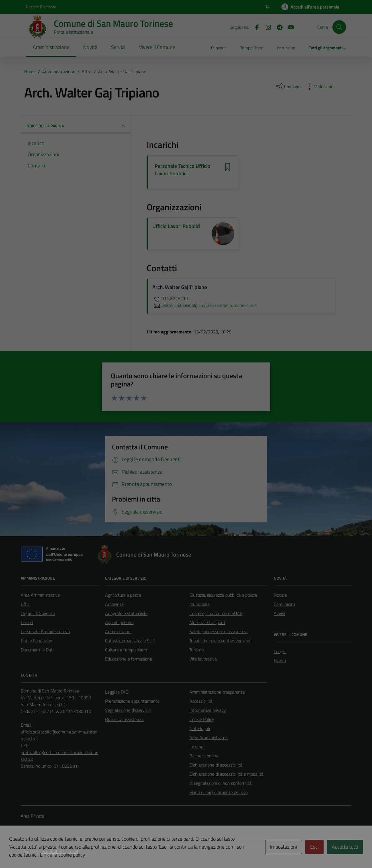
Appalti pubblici (119, 622)
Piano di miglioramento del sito (218, 792)
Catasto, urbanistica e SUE (130, 641)
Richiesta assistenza (124, 719)
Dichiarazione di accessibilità (216, 765)
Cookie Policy (202, 719)
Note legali (200, 728)
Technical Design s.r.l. (60, 851)
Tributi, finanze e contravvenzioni (220, 641)
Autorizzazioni (118, 631)
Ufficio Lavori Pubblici (176, 226)
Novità (90, 47)
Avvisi (279, 613)
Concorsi (219, 48)
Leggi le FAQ (117, 692)
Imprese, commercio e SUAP (216, 613)
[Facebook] (255, 27)
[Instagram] (266, 27)
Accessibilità (201, 701)
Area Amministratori (209, 737)
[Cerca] (339, 27)
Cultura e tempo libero (126, 650)
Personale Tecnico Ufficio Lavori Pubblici (182, 170)
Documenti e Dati (37, 650)
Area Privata (32, 816)
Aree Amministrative (40, 595)
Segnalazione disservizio (128, 710)
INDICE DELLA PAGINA (76, 126)
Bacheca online (204, 756)
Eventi (280, 661)
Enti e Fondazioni (37, 641)
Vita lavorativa (203, 659)
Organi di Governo (38, 613)
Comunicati (284, 604)
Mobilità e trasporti (207, 622)
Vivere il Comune (157, 47)
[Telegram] (277, 27)
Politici (27, 622)
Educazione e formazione (129, 659)
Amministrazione (51, 47)
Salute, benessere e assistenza (218, 631)
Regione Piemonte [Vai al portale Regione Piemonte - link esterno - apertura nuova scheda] (41, 7)
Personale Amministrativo (45, 631)
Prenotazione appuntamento (132, 701)
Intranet (197, 747)
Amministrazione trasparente (217, 692)
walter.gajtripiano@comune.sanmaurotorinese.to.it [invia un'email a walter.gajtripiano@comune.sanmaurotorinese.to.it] (205, 305)
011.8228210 (170, 298)
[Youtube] (289, 27)
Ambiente (114, 604)
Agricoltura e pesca (123, 595)
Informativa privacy (208, 710)
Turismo (197, 650)
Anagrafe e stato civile (126, 613)
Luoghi (280, 651)
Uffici (25, 604)
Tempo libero (252, 48)
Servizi (118, 47)
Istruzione (286, 48)
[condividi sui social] (288, 86)
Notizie (280, 595)
